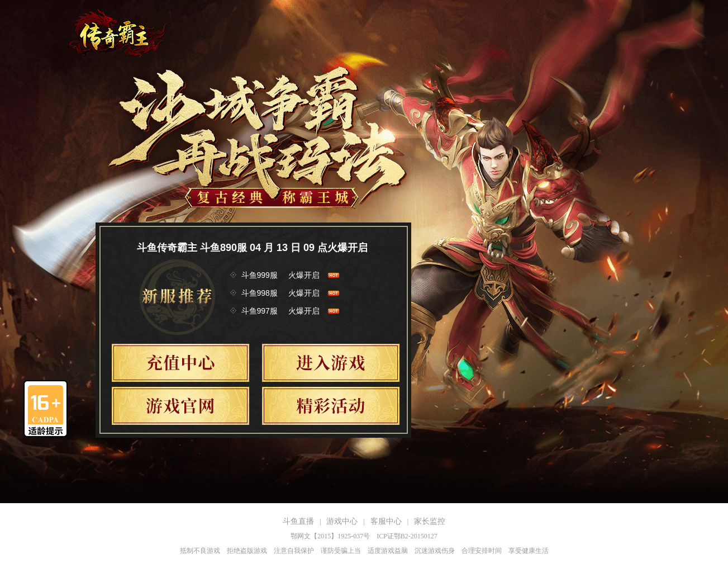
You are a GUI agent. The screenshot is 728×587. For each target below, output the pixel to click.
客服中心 (386, 521)
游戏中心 (342, 521)
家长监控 (430, 521)
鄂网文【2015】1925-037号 (330, 536)
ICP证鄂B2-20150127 (407, 536)
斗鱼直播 (298, 521)
